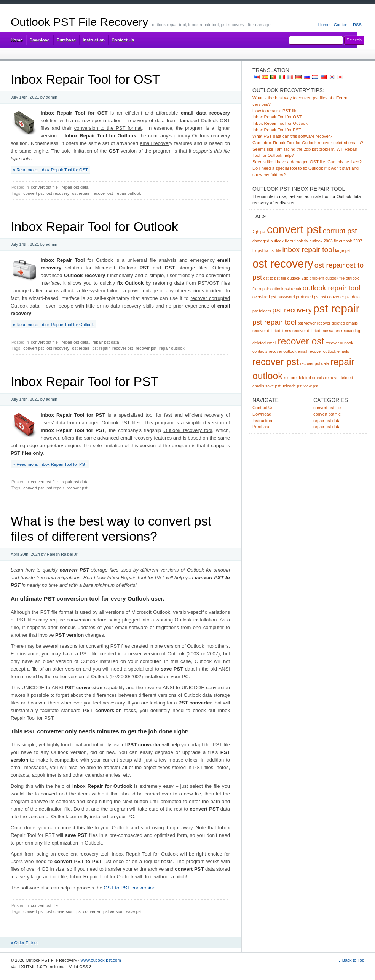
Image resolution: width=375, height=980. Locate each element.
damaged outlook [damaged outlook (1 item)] (268, 241)
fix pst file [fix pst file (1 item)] (273, 250)
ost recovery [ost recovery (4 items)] (283, 264)
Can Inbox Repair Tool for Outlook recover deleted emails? (308, 143)
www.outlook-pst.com (101, 960)
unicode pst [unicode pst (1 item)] (292, 386)
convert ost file (44, 187)
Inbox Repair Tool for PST (85, 381)
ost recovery (58, 193)
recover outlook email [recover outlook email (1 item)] (288, 351)
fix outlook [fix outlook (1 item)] (294, 241)
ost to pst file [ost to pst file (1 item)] (275, 278)
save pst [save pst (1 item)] (273, 386)
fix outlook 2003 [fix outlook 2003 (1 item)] (318, 241)
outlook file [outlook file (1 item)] (335, 278)
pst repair (101, 348)
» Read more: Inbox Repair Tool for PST (50, 464)
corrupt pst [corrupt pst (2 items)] (340, 231)
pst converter (88, 911)
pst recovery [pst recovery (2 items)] (292, 310)
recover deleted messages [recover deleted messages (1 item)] (316, 331)
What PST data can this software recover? (292, 136)
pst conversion (60, 911)
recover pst (146, 348)
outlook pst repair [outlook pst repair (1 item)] (286, 289)
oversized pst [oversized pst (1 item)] (264, 297)
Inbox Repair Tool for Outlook (94, 226)
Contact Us (123, 40)
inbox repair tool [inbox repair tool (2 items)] (308, 249)
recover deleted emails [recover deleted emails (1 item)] (337, 323)
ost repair (81, 193)
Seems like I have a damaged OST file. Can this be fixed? (307, 162)
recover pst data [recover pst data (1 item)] (314, 363)
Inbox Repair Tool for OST (85, 79)
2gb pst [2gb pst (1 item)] (259, 232)
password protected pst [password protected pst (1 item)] (298, 297)
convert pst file (44, 342)
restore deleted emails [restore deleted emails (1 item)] (304, 378)
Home (324, 25)
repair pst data (105, 342)
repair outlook (128, 193)
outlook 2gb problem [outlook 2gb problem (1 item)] (306, 278)
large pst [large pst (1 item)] (343, 250)
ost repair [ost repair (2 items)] (330, 265)
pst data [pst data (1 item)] (353, 297)
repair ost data (75, 187)
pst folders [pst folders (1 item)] (262, 311)
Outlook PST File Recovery (79, 22)
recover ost (102, 193)
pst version (113, 911)
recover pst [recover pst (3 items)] (276, 362)
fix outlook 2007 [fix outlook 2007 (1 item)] (348, 241)
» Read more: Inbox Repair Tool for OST (50, 170)
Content (341, 25)
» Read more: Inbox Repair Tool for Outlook (53, 325)
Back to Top (353, 960)
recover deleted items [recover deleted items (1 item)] (272, 331)
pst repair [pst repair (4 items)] (336, 308)
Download (40, 40)
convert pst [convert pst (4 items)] (294, 229)
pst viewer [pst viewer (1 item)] (307, 323)
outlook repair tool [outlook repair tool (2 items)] (331, 288)
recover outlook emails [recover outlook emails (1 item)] (329, 351)
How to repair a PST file (275, 111)
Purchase (66, 40)
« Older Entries (25, 943)
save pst (134, 911)
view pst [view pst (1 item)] (311, 386)
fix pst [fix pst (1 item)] (258, 250)
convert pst (34, 193)
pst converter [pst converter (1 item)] (332, 297)
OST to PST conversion (129, 888)
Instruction (94, 40)
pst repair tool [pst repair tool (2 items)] (274, 322)
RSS (357, 25)
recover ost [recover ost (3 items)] (301, 341)
